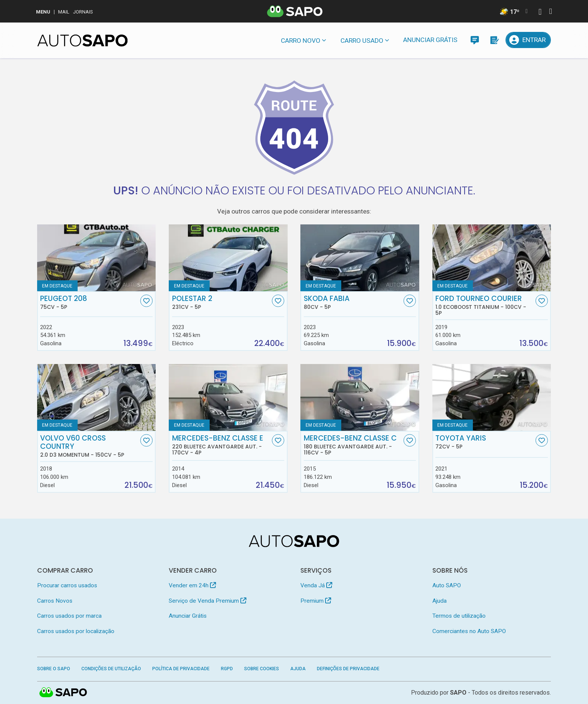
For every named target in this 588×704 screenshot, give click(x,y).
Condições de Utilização (111, 669)
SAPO (458, 693)
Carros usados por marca (69, 616)
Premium (316, 601)
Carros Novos (55, 601)
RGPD (227, 669)
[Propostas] (494, 40)
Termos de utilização (459, 616)
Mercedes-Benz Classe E (221, 445)
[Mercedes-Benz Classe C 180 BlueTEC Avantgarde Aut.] (360, 397)
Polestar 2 (221, 302)
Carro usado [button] (362, 41)
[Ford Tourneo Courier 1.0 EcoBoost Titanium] (492, 258)
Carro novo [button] (301, 41)
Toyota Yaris (484, 442)
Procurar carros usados (67, 585)
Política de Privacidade (181, 669)
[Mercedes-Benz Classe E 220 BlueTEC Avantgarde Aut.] (228, 397)
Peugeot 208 (89, 302)
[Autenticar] (540, 13)
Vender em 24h (192, 585)
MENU (43, 12)
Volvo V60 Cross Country (89, 446)
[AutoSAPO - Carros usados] (82, 41)
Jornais (83, 12)
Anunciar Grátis (430, 40)
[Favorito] (146, 301)
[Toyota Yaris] (492, 397)
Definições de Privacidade (348, 669)
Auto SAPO (447, 585)
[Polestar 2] (228, 258)
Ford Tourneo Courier (484, 305)
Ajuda (439, 601)
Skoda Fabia (353, 302)
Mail (64, 12)
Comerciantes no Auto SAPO (469, 631)
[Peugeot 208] (97, 258)
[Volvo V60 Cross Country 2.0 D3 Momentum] (97, 397)
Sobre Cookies (262, 669)
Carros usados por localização (76, 631)
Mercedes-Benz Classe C (353, 445)
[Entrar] (528, 40)
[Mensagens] (475, 40)
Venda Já (316, 585)
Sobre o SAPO (54, 669)
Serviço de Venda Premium (208, 601)
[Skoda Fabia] (360, 258)
